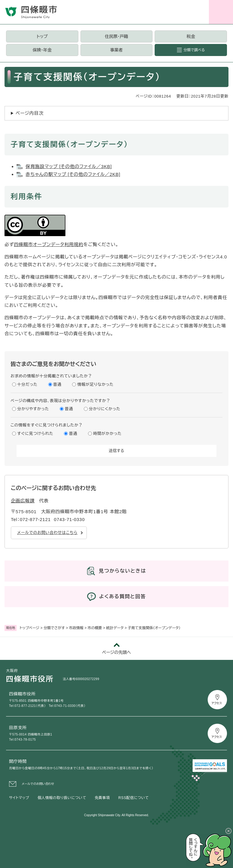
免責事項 (102, 798)
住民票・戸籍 (117, 36)
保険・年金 (42, 50)
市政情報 (76, 628)
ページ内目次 (30, 113)
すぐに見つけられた (35, 434)
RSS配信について (134, 798)
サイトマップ (19, 798)
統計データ (115, 628)
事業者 (116, 50)
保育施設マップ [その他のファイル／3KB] (69, 166)
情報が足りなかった (95, 384)
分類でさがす (54, 628)
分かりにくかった (105, 409)
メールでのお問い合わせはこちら (47, 533)
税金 (191, 36)
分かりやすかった (33, 409)
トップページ (30, 628)
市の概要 (95, 628)
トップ (42, 36)
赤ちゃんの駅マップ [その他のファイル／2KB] (73, 174)
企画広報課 (23, 501)
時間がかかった (107, 434)
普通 (58, 384)
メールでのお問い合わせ (38, 784)
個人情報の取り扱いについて (62, 798)
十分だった (27, 384)
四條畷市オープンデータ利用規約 (49, 244)
